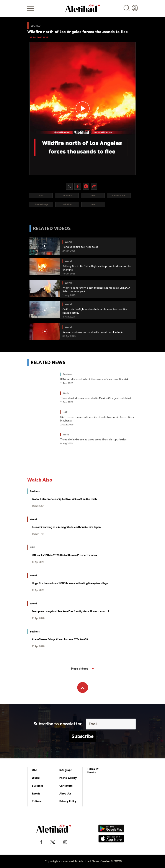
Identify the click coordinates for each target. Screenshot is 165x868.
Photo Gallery (68, 778)
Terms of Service (93, 771)
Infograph (66, 770)
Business (38, 786)
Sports (36, 794)
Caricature (66, 786)
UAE (35, 770)
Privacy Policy (68, 801)
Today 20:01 (38, 506)
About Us (65, 794)
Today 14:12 (38, 534)
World (36, 778)
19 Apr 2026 (38, 562)
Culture (37, 801)
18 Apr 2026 (38, 618)
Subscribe (82, 737)
